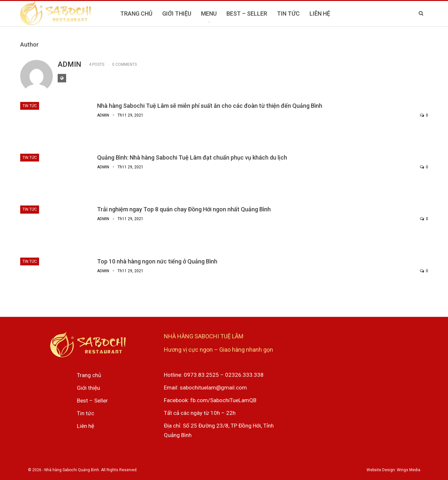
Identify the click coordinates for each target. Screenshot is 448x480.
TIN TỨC (288, 14)
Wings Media (409, 470)
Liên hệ (86, 426)
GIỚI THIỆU (177, 14)
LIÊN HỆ (320, 14)
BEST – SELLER (247, 14)
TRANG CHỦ (136, 14)
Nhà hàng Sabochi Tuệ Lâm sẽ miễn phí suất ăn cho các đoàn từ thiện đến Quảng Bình (210, 106)
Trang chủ (89, 375)
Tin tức (30, 106)
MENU (209, 14)
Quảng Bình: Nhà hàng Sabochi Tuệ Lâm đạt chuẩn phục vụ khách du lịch (192, 157)
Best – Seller (92, 401)
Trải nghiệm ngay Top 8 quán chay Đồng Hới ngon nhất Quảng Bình (184, 209)
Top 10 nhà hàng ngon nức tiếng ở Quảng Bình (157, 261)
